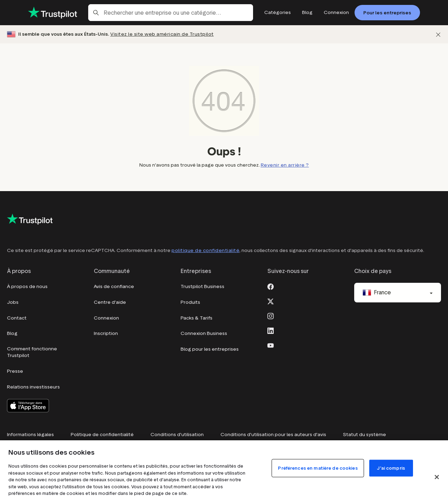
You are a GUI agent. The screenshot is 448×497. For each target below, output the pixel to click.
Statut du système (365, 435)
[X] (271, 301)
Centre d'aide (110, 302)
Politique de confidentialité (102, 435)
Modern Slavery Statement (197, 450)
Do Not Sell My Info (127, 450)
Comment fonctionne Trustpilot (32, 352)
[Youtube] (271, 345)
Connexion (106, 318)
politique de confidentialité (205, 250)
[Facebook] (271, 286)
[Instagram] (271, 315)
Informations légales (30, 435)
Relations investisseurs (33, 387)
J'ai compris (391, 484)
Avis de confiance (114, 286)
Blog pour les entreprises (210, 349)
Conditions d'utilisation (177, 435)
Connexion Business (204, 333)
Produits (190, 302)
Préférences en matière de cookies (48, 450)
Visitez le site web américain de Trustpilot (162, 34)
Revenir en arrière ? (285, 165)
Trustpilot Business (202, 286)
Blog (12, 333)
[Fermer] (438, 34)
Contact (17, 318)
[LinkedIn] (271, 330)
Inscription (106, 333)
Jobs (13, 302)
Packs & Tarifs (197, 318)
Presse (15, 371)
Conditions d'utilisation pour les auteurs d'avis (273, 435)
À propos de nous (27, 286)
